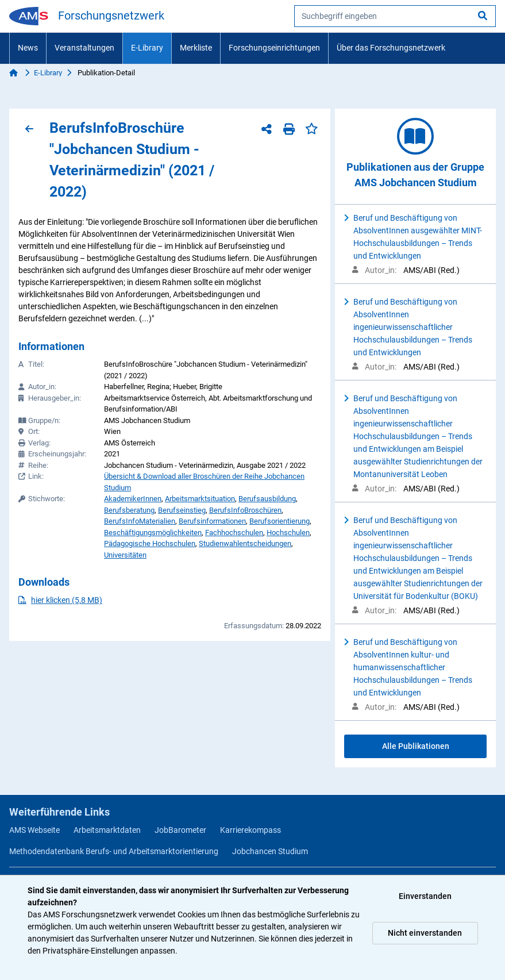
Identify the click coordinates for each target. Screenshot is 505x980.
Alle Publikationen (416, 746)
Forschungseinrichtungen (274, 48)
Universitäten (125, 555)
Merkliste (196, 48)
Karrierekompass (250, 830)
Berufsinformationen (212, 521)
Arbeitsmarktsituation (200, 499)
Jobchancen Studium (270, 851)
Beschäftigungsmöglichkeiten (153, 533)
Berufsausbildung (267, 499)
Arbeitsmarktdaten (107, 830)
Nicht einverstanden (425, 933)
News (28, 48)
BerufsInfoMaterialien (140, 521)
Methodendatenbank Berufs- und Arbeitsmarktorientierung (114, 851)
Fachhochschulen (234, 533)
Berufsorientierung (280, 521)
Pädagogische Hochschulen (150, 543)
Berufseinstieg (182, 510)
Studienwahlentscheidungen (245, 543)
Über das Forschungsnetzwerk (391, 48)
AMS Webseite (34, 830)
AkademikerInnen (133, 499)
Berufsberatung (129, 510)
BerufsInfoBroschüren (245, 510)
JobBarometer (180, 830)
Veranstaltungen (84, 48)
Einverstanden (425, 896)
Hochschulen (288, 533)
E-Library (147, 48)
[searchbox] (395, 16)
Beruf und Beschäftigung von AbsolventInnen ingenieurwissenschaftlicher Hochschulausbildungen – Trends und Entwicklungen (413, 327)
